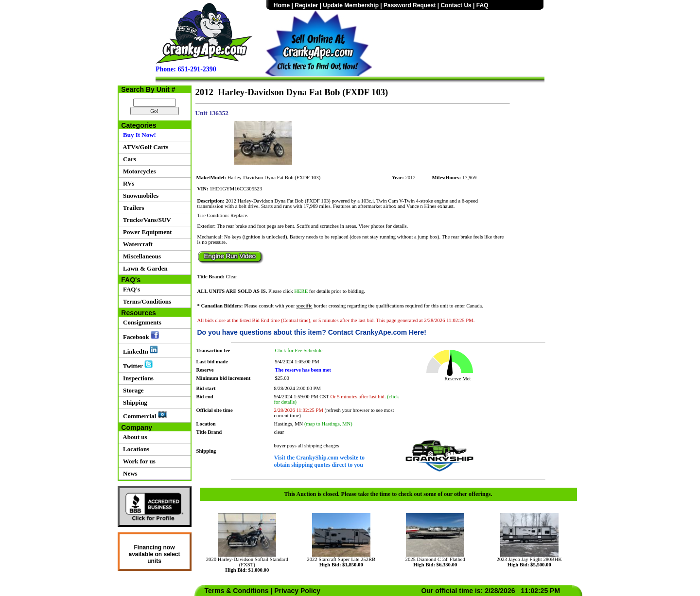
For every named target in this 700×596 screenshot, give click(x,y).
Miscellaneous (141, 256)
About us (134, 437)
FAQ (482, 5)
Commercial (143, 415)
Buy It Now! (138, 135)
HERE (301, 291)
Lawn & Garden (144, 268)
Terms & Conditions (237, 591)
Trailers (132, 208)
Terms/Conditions (146, 301)
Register (306, 5)
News (129, 473)
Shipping (134, 402)
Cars (128, 159)
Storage (132, 390)
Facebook (140, 336)
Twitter (136, 365)
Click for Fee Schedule (299, 350)
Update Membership (351, 5)
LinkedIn (139, 350)
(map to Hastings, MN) (328, 424)
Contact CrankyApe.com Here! (377, 332)
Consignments (141, 322)
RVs (127, 183)
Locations (135, 449)
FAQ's (130, 289)
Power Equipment (146, 232)
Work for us (138, 461)
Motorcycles (138, 171)
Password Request (410, 5)
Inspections (137, 378)
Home (282, 5)
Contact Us (456, 5)
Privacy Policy (297, 591)
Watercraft (136, 244)
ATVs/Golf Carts (144, 147)
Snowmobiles (139, 196)
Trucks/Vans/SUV (146, 220)
